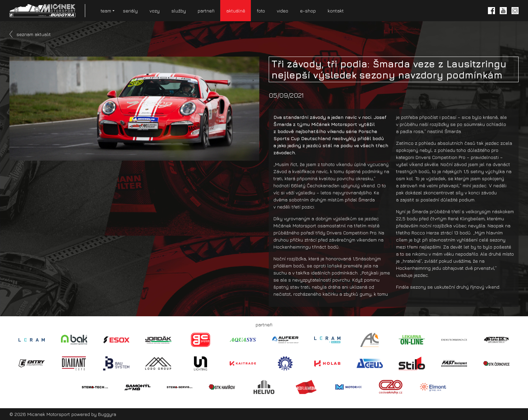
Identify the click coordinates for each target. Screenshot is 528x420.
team (106, 11)
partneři (206, 11)
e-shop (308, 11)
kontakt (336, 11)
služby (179, 11)
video (283, 11)
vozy (155, 11)
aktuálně (236, 11)
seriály (130, 11)
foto (261, 11)
